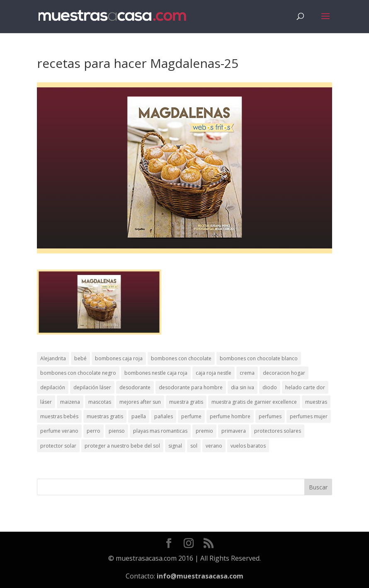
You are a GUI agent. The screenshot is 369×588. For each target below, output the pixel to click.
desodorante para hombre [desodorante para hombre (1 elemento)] (191, 387)
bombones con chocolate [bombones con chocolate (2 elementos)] (181, 358)
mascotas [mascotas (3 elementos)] (100, 402)
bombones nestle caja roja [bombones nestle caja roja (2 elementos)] (156, 373)
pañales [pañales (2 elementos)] (164, 416)
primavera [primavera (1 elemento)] (234, 431)
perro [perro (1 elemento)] (93, 431)
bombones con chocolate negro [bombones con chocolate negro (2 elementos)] (78, 373)
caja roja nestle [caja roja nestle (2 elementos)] (214, 373)
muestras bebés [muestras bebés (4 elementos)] (59, 416)
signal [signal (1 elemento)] (175, 446)
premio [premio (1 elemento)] (204, 431)
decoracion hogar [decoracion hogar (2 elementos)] (284, 373)
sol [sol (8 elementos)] (194, 446)
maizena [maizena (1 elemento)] (70, 402)
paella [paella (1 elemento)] (139, 416)
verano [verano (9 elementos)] (214, 446)
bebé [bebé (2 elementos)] (80, 358)
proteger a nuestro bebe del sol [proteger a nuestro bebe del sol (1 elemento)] (122, 446)
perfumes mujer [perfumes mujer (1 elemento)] (309, 416)
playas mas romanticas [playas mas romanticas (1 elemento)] (160, 431)
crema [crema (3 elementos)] (247, 373)
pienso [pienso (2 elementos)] (117, 431)
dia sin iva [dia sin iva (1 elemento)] (243, 387)
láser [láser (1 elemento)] (46, 402)
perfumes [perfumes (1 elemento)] (270, 416)
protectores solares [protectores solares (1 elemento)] (278, 431)
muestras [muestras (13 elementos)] (316, 402)
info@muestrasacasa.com (200, 576)
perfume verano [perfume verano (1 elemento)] (59, 431)
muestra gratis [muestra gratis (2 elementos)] (186, 402)
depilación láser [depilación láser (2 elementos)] (92, 387)
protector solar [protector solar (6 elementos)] (58, 446)
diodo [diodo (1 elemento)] (270, 387)
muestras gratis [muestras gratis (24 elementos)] (105, 416)
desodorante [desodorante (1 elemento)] (135, 387)
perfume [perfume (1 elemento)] (191, 416)
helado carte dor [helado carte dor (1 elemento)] (305, 387)
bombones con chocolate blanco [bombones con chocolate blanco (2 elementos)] (259, 358)
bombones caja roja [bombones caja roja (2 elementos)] (119, 358)
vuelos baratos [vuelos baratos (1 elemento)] (248, 446)
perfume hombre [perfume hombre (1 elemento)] (230, 416)
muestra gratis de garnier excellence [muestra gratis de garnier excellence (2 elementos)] (254, 402)
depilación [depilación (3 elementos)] (53, 387)
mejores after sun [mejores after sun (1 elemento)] (140, 402)
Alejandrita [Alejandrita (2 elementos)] (53, 358)
